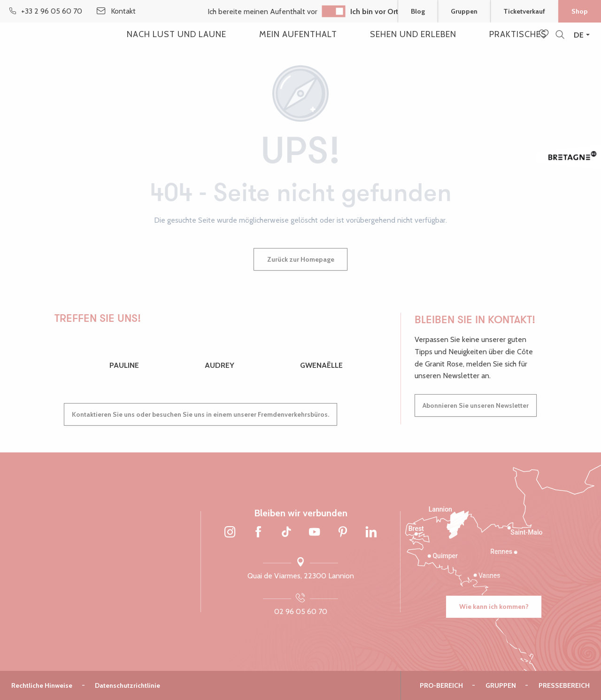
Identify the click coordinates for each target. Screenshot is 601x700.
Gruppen (501, 685)
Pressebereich (564, 685)
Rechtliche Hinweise (42, 685)
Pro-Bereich (441, 685)
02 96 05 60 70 (301, 611)
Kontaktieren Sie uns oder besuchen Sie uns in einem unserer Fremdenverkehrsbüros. (200, 414)
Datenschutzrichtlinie (127, 685)
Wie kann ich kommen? (494, 607)
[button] (560, 35)
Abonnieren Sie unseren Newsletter (476, 405)
